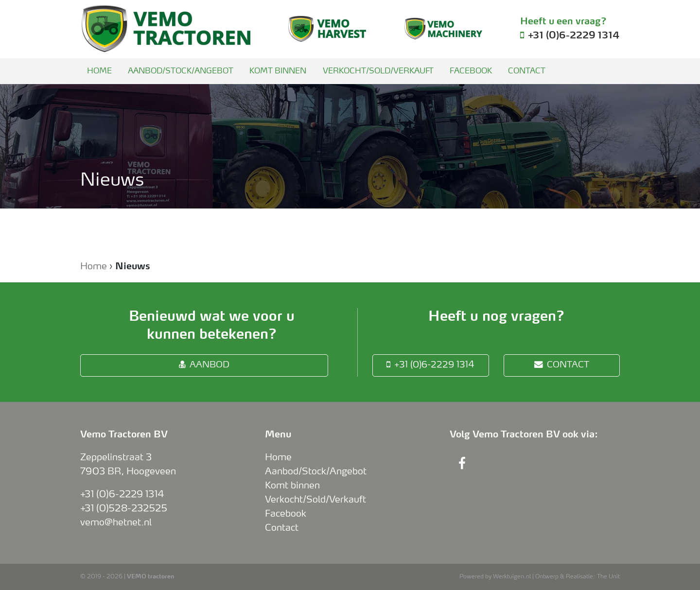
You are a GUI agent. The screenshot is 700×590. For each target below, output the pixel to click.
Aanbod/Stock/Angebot (181, 71)
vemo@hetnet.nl (116, 522)
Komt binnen (278, 71)
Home (99, 71)
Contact (527, 71)
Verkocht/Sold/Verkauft (378, 71)
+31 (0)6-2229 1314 (430, 365)
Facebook (471, 71)
